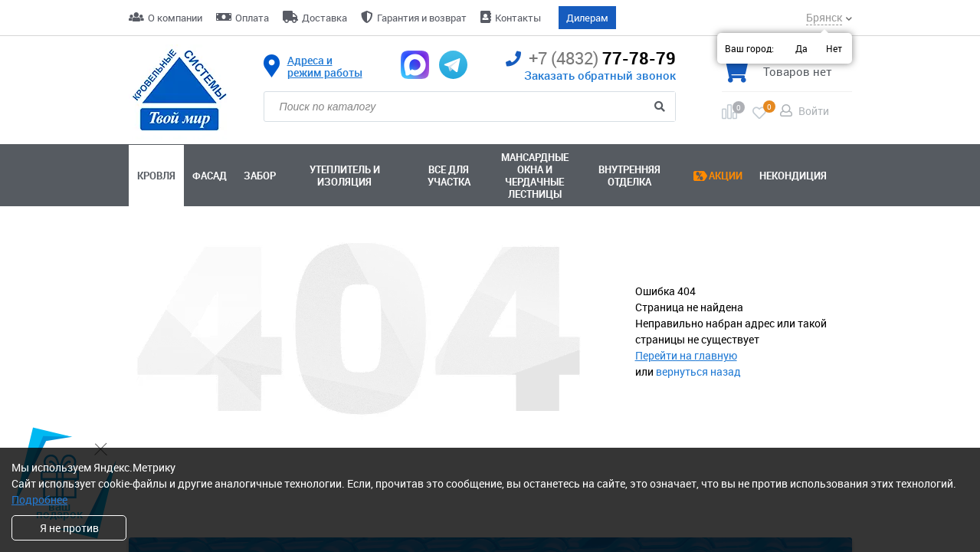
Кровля (156, 176)
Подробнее (39, 499)
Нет (834, 48)
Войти (814, 111)
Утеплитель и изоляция (345, 176)
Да (801, 48)
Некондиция (793, 176)
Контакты (518, 18)
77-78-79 (591, 59)
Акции (726, 176)
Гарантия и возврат (422, 18)
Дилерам (587, 18)
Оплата (252, 18)
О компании (175, 18)
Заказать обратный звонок (600, 75)
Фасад (210, 176)
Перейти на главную (686, 355)
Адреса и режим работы (325, 67)
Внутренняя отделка (629, 176)
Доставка (324, 18)
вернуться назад (698, 371)
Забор (260, 176)
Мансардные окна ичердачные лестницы (535, 176)
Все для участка (449, 176)
